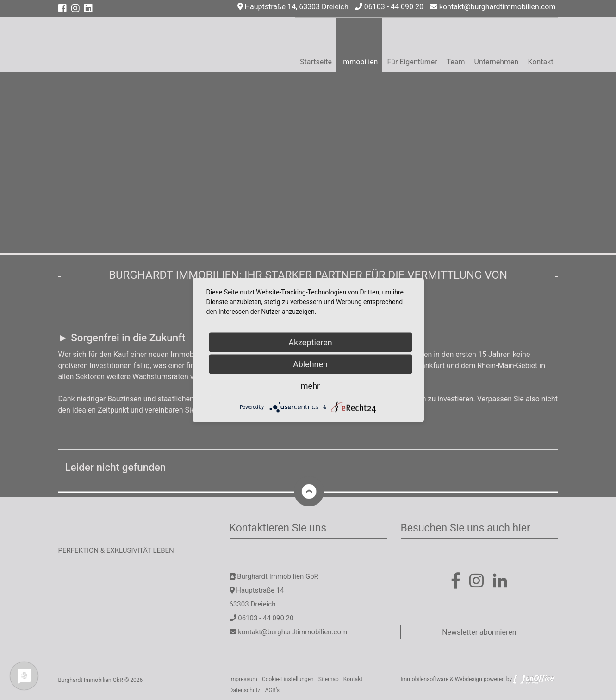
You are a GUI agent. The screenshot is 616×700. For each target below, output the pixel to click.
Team (456, 62)
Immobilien (360, 62)
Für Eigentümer (412, 62)
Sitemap (329, 679)
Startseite (316, 62)
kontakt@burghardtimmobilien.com (493, 7)
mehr (310, 386)
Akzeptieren (310, 342)
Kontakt (540, 62)
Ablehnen (310, 364)
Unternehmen (497, 62)
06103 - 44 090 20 (389, 7)
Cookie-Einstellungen (288, 679)
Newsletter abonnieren (479, 632)
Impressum (243, 679)
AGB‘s (272, 690)
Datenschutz (245, 690)
